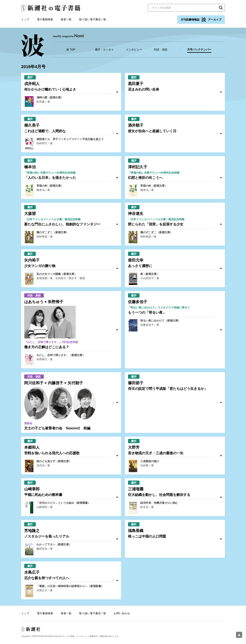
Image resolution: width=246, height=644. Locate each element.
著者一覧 (66, 19)
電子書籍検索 (45, 19)
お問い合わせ (122, 613)
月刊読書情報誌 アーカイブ (201, 20)
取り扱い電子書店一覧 (93, 19)
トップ (25, 19)
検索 (221, 8)
